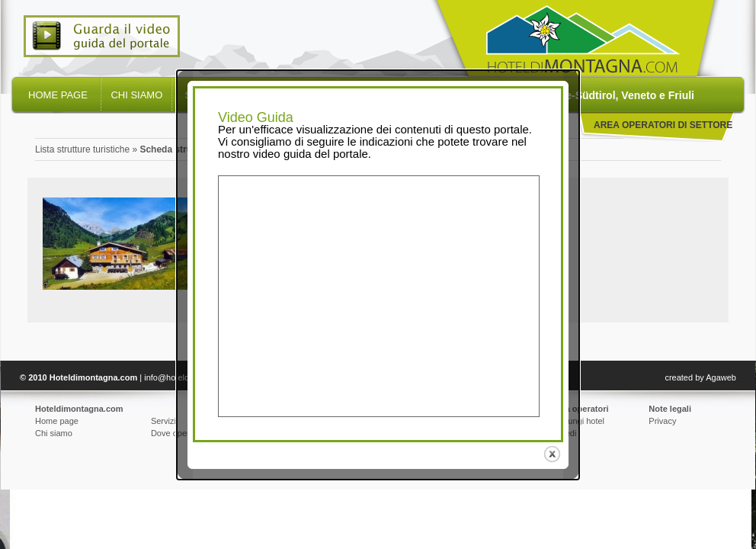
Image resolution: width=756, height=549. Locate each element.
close (551, 454)
